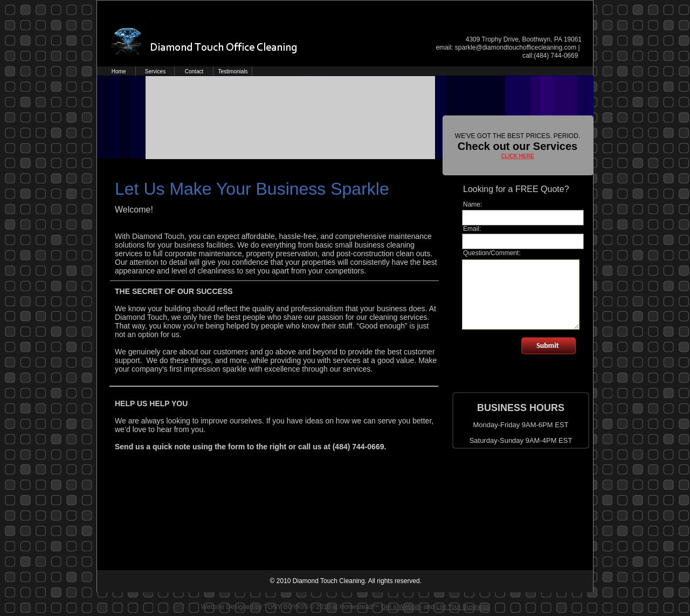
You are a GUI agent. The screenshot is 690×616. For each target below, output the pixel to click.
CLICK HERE (517, 156)
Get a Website (401, 607)
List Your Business (463, 607)
